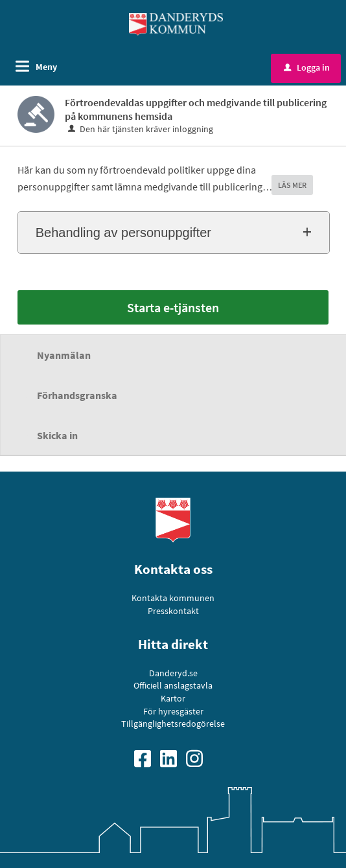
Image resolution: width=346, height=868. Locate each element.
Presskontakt (173, 611)
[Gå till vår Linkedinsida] (173, 757)
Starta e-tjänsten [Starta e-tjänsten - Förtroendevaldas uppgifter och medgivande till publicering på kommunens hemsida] (173, 307)
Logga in (307, 67)
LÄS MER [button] (292, 185)
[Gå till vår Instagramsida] (199, 757)
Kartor (173, 698)
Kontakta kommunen (173, 598)
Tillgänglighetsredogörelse (173, 724)
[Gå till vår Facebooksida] (147, 757)
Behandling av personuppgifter (123, 233)
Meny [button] (46, 67)
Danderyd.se (173, 673)
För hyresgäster (173, 711)
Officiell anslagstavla (173, 685)
